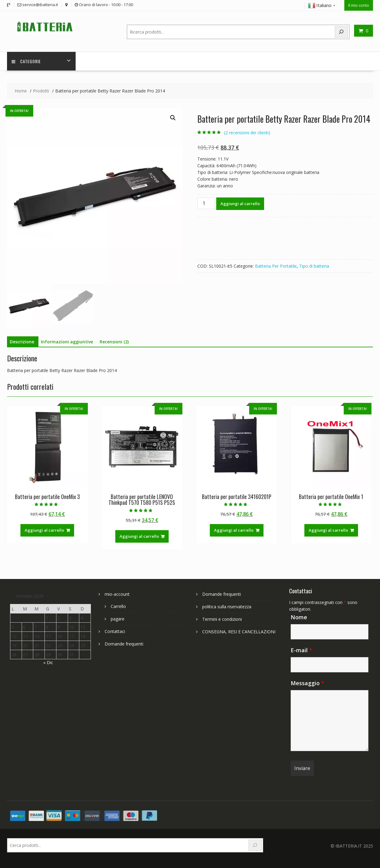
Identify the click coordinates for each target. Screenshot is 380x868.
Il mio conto (359, 5)
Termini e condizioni (222, 619)
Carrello (118, 606)
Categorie (26, 61)
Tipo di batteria (314, 266)
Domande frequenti (124, 644)
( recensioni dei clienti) (247, 133)
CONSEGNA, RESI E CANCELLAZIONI (239, 632)
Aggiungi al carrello (240, 204)
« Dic (48, 662)
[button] (173, 118)
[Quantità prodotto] (206, 203)
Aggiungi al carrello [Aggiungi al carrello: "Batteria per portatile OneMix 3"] (44, 530)
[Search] (342, 32)
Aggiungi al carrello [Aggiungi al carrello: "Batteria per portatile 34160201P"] (234, 530)
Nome (299, 617)
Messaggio (307, 683)
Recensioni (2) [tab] (114, 342)
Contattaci (115, 631)
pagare (118, 619)
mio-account (117, 594)
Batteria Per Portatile (276, 266)
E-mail (301, 650)
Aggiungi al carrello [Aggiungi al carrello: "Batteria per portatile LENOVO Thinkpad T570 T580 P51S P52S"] (139, 536)
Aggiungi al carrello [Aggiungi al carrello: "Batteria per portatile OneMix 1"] (328, 530)
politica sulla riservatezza (227, 607)
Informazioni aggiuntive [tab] (67, 342)
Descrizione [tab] (22, 342)
